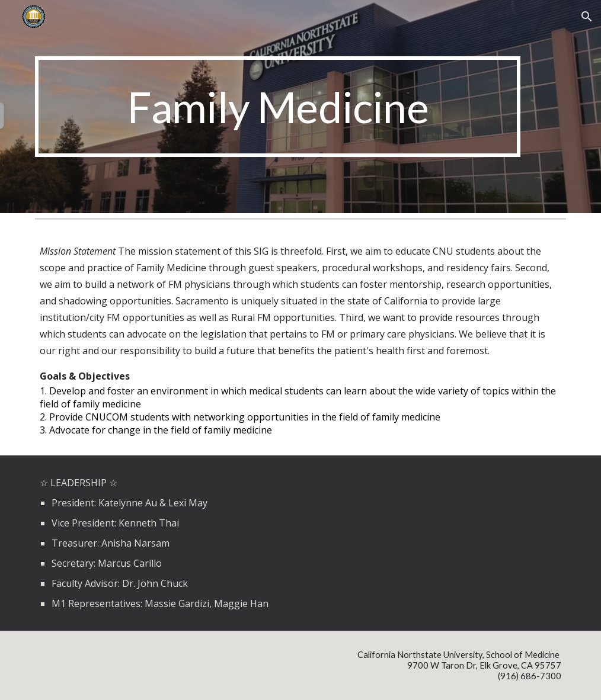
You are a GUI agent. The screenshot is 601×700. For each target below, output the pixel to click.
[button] (587, 17)
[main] (278, 107)
